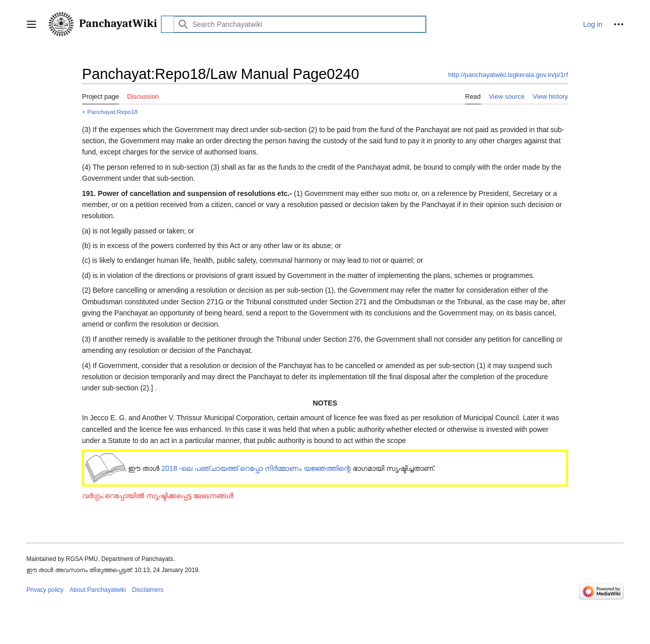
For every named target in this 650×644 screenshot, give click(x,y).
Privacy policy (45, 590)
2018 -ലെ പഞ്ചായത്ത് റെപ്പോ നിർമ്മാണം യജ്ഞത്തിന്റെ (256, 468)
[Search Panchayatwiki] (300, 24)
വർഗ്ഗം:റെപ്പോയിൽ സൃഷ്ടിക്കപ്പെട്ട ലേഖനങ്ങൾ (158, 496)
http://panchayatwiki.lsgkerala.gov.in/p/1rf (508, 75)
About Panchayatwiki (97, 590)
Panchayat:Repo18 (112, 112)
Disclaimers (148, 590)
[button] (31, 24)
